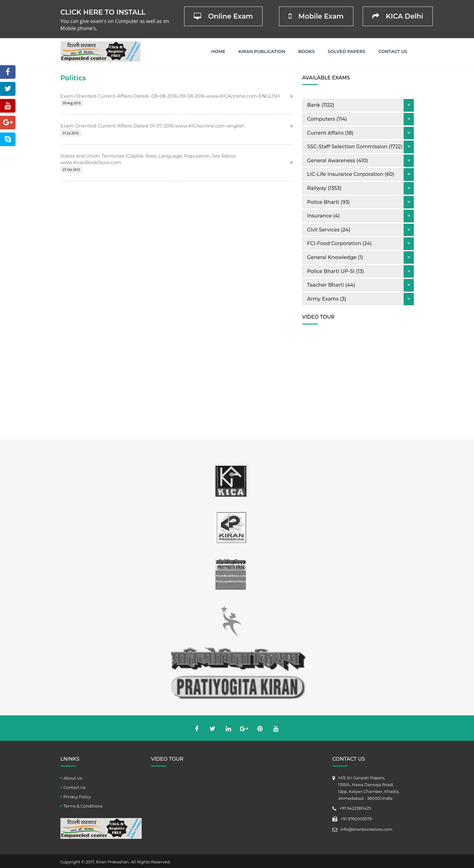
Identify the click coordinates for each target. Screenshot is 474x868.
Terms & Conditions (83, 806)
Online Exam (223, 16)
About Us (73, 778)
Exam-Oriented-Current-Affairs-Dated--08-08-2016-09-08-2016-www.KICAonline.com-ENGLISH (170, 96)
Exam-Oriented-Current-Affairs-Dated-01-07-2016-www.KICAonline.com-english (153, 126)
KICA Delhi (398, 16)
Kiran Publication (262, 51)
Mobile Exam (316, 16)
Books (306, 51)
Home (218, 51)
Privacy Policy (77, 797)
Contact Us (393, 51)
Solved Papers (347, 51)
